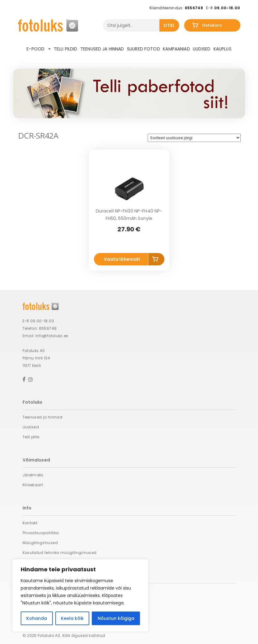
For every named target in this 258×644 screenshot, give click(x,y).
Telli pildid (66, 49)
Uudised (202, 49)
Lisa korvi (156, 260)
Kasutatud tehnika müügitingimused (60, 553)
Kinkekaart (33, 485)
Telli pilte (31, 437)
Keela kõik (72, 618)
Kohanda (37, 618)
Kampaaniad (176, 49)
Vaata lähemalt (122, 259)
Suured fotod (144, 49)
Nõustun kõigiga (116, 618)
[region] (80, 595)
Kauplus (222, 49)
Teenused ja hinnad (102, 49)
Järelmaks (33, 475)
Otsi (169, 25)
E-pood (39, 49)
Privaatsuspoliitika (41, 533)
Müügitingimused (40, 543)
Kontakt (30, 523)
